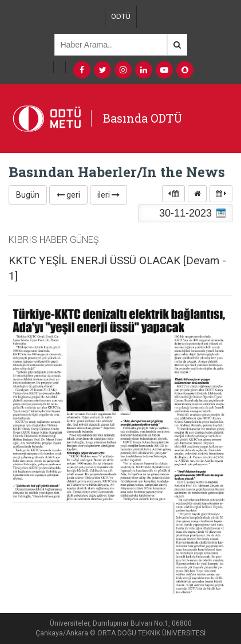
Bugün (28, 195)
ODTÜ (121, 16)
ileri (108, 195)
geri (68, 195)
